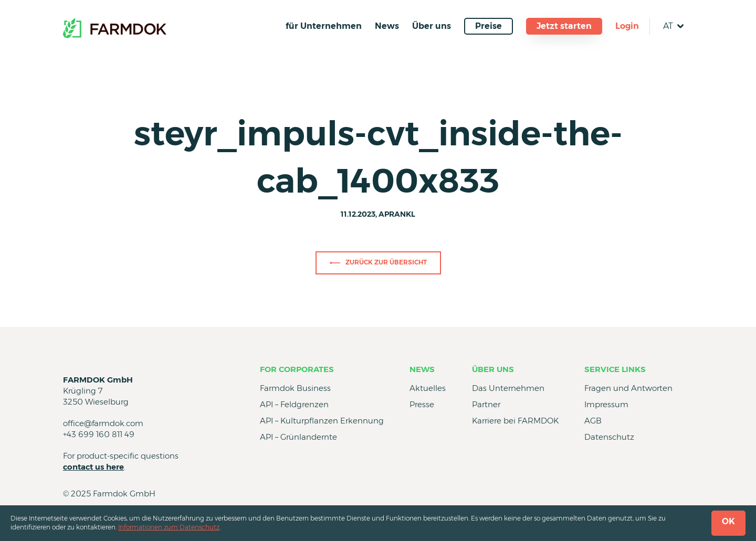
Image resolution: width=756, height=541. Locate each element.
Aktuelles (428, 388)
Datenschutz (609, 437)
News (387, 26)
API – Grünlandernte (298, 437)
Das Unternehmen (508, 388)
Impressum (606, 404)
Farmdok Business (295, 388)
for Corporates (297, 369)
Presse (422, 404)
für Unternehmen (324, 26)
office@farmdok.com (103, 423)
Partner (486, 404)
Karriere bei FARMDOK (515, 421)
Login (627, 26)
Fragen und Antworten (628, 388)
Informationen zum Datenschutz (169, 527)
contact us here (93, 467)
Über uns (432, 26)
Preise (489, 26)
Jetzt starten (564, 26)
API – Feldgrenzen (294, 404)
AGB (593, 421)
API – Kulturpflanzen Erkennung (322, 421)
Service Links (615, 369)
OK (728, 521)
